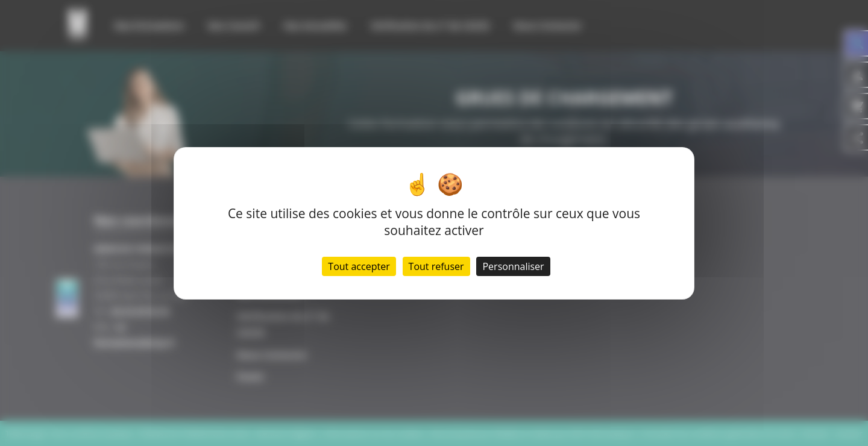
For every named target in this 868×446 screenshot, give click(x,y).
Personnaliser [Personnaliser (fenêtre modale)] (513, 266)
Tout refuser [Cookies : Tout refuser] (436, 266)
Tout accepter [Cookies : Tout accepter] (359, 266)
